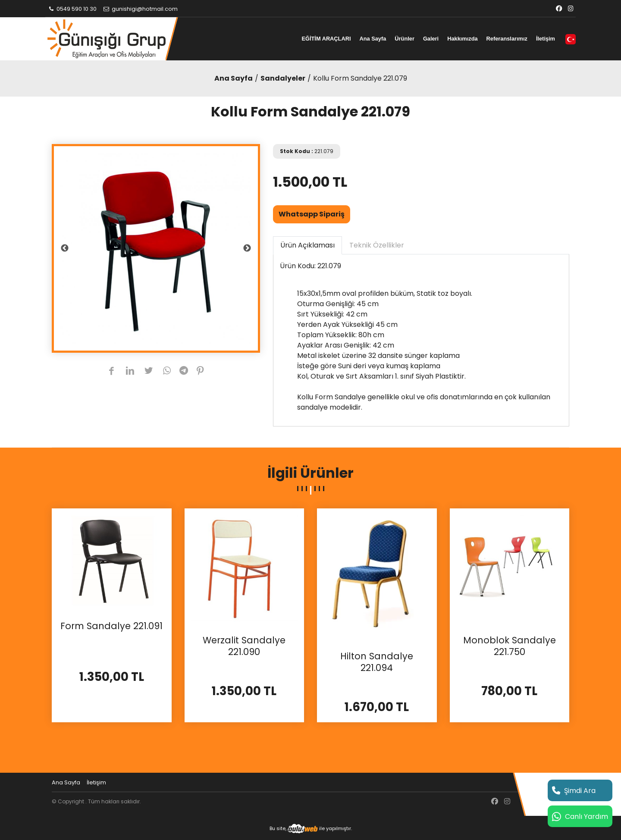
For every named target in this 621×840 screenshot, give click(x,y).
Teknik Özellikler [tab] (377, 245)
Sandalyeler (283, 78)
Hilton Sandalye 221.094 (377, 662)
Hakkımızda (462, 39)
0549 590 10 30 (72, 9)
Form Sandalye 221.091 (111, 626)
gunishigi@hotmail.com (140, 9)
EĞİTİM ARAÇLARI (326, 39)
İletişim (546, 39)
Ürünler (405, 39)
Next (247, 248)
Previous (65, 248)
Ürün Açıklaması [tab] (307, 245)
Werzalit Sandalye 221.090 (244, 646)
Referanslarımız (507, 39)
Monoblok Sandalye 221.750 (510, 646)
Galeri (431, 39)
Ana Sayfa (373, 39)
